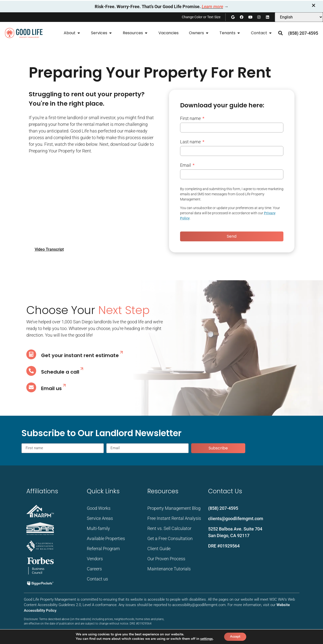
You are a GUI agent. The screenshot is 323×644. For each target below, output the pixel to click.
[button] (280, 33)
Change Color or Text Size (201, 17)
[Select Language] (299, 17)
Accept (235, 636)
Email (186, 165)
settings (205, 639)
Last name (191, 142)
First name (191, 119)
